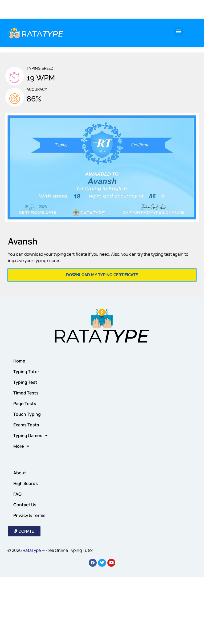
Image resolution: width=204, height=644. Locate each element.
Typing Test (25, 382)
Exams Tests (26, 425)
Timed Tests (26, 393)
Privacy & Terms (29, 515)
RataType (32, 550)
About (20, 473)
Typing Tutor (26, 372)
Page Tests (25, 403)
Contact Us (25, 505)
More (21, 446)
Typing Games (30, 435)
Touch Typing (27, 414)
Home (19, 361)
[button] (179, 31)
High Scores (26, 483)
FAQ (17, 494)
